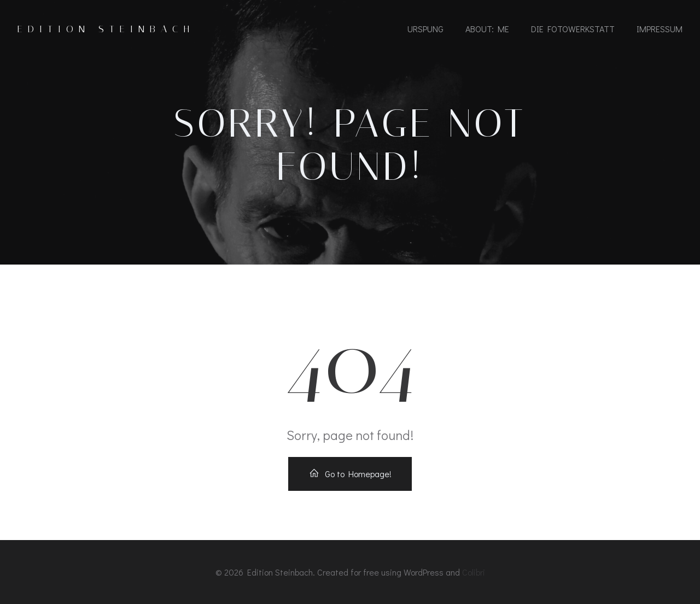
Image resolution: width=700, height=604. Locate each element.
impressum (660, 29)
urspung (425, 29)
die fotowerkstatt (573, 29)
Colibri (474, 572)
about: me (487, 29)
